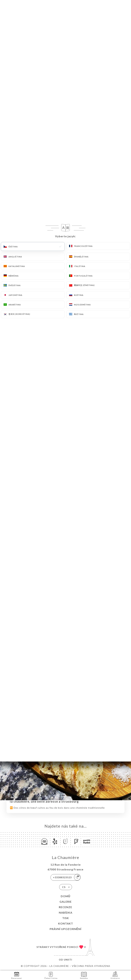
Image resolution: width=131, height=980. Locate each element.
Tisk (66, 918)
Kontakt (66, 923)
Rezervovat (17, 975)
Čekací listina (51, 975)
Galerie (66, 902)
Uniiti (68, 960)
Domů (66, 896)
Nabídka (66, 912)
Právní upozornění (65, 929)
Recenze (65, 907)
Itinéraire (115, 975)
